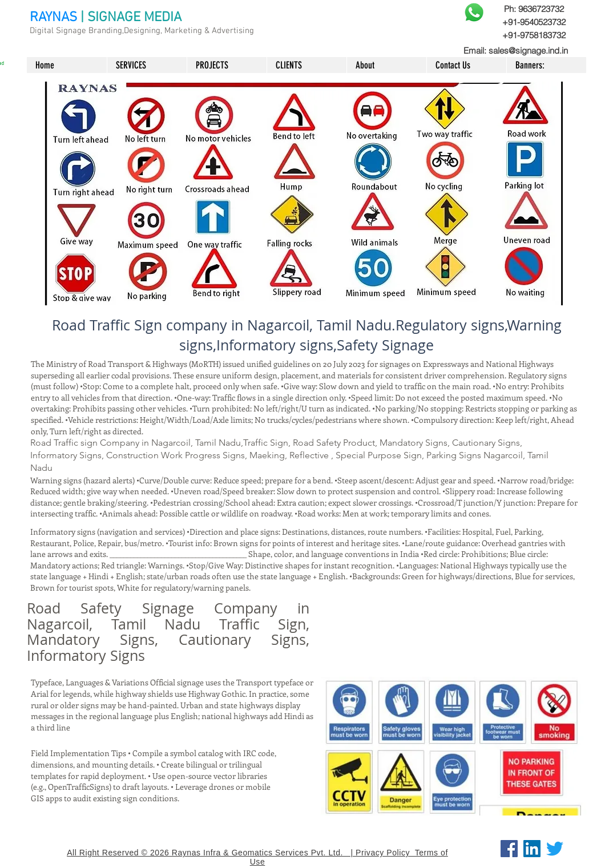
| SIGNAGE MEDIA (131, 18)
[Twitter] (555, 849)
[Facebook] (509, 849)
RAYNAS (53, 18)
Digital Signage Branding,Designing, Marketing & (121, 31)
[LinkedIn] (532, 849)
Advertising (233, 31)
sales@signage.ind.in (528, 51)
